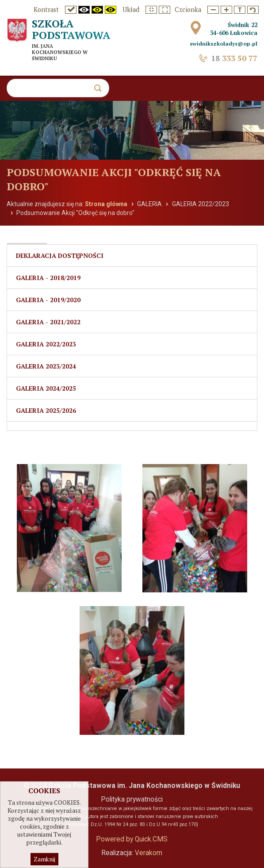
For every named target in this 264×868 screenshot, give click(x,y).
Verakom (149, 853)
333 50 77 (234, 58)
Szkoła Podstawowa (71, 29)
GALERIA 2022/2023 (201, 204)
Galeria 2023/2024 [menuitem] (46, 366)
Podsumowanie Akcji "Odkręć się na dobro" (75, 213)
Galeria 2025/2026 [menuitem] (46, 410)
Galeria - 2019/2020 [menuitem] (48, 300)
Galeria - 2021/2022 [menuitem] (48, 322)
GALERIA (149, 204)
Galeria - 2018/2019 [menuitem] (48, 278)
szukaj (101, 90)
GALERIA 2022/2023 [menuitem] (46, 344)
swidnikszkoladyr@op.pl (224, 44)
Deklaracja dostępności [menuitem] (60, 255)
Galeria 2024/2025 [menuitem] (46, 388)
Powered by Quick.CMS (132, 839)
